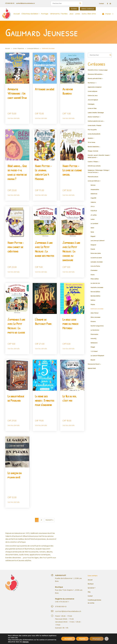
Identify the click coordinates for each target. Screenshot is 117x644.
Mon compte (101, 639)
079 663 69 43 (10, 3)
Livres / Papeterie (19, 49)
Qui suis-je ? (92, 588)
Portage (45, 14)
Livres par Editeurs (33, 49)
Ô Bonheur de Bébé (30, 14)
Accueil (17, 14)
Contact (101, 4)
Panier (109, 639)
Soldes (74, 9)
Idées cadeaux (88, 9)
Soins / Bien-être (89, 14)
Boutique (91, 584)
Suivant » (49, 520)
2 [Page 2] (41, 520)
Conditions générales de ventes (85, 639)
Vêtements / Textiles (59, 14)
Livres (78, 14)
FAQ (89, 592)
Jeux (71, 14)
